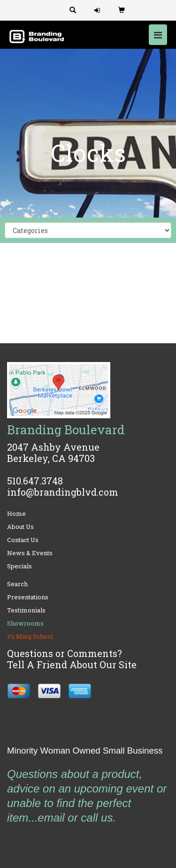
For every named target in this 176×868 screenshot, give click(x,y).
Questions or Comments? (65, 653)
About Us (20, 527)
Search (17, 584)
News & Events (30, 553)
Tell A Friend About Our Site (72, 664)
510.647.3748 (35, 481)
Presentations (28, 597)
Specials (19, 566)
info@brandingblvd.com (63, 492)
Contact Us (23, 540)
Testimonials (26, 610)
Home (16, 513)
